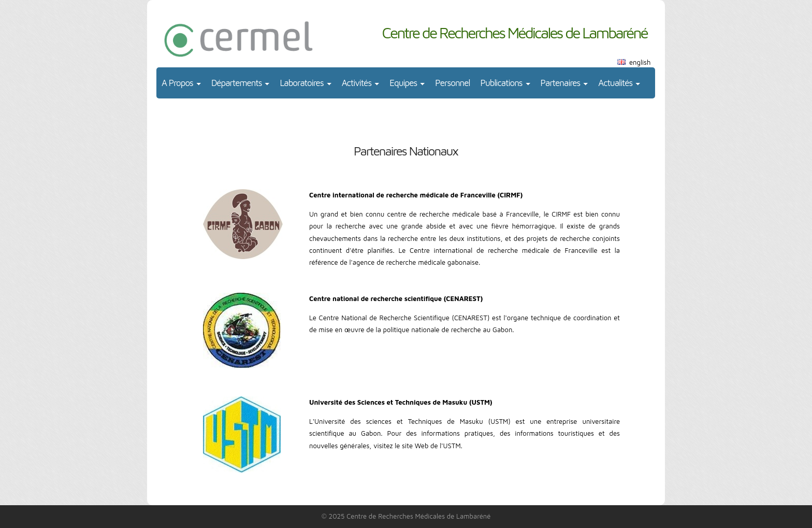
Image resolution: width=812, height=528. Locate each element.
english (640, 62)
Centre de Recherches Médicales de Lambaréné (514, 32)
